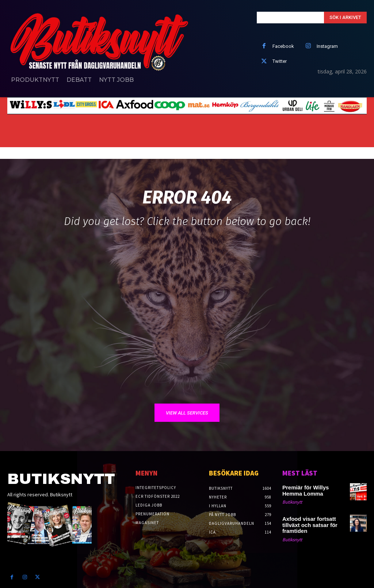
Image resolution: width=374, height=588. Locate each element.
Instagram (327, 46)
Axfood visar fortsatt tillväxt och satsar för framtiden (313, 521)
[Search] (345, 18)
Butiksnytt (292, 501)
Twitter (280, 61)
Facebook (283, 46)
